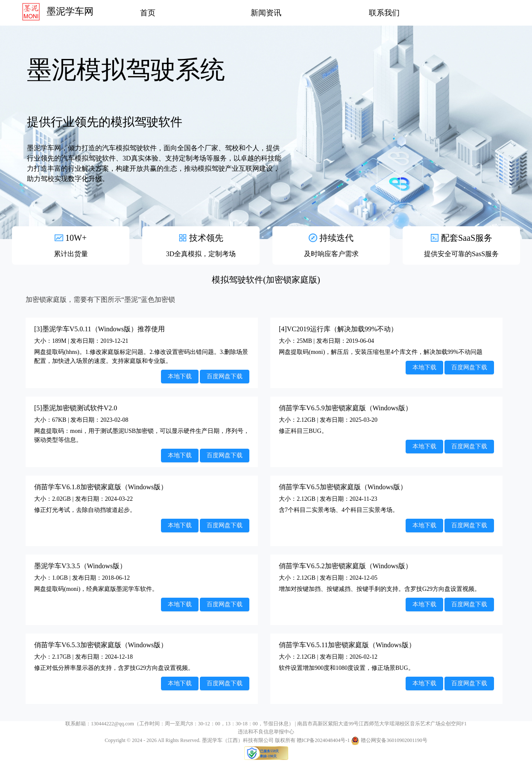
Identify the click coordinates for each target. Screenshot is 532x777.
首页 (148, 13)
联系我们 (384, 13)
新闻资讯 (266, 13)
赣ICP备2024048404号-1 (323, 740)
